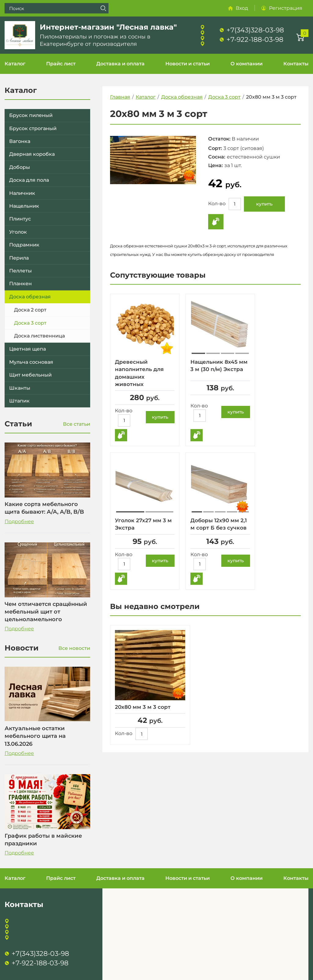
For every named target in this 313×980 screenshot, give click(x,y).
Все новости (74, 648)
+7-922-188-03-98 (255, 40)
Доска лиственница (39, 336)
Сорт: (215, 148)
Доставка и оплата (120, 64)
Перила (19, 258)
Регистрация (286, 8)
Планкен (20, 284)
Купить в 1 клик (216, 222)
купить (264, 204)
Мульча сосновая (31, 362)
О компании (247, 64)
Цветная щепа (28, 349)
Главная (120, 97)
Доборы (20, 167)
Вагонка (20, 141)
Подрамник (24, 245)
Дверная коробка (32, 154)
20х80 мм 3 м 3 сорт (144, 707)
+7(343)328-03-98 (255, 30)
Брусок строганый (33, 128)
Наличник (22, 193)
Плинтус (20, 219)
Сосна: (217, 157)
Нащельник (24, 206)
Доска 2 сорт (30, 310)
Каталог (15, 64)
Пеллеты (20, 271)
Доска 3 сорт (30, 323)
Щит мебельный (30, 375)
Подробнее (19, 521)
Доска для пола (29, 180)
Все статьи (77, 424)
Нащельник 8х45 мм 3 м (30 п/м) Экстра (215, 369)
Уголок (18, 232)
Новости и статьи (188, 64)
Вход (242, 8)
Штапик (19, 401)
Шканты (20, 388)
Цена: (215, 165)
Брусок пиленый (31, 115)
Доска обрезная (30, 297)
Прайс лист (61, 64)
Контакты (296, 64)
